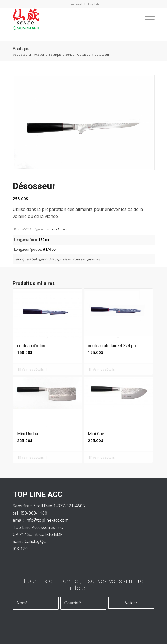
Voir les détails (31, 369)
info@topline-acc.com (47, 520)
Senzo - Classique (78, 55)
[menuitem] (93, 4)
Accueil (76, 4)
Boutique (21, 49)
